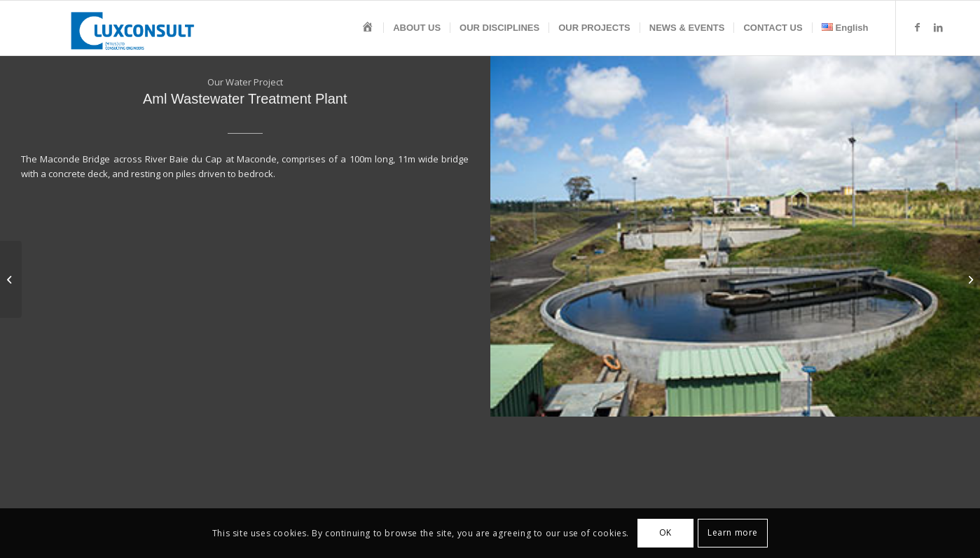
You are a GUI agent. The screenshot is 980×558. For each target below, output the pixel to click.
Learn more (733, 532)
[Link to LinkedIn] (939, 27)
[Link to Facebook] (918, 27)
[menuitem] (368, 28)
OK (665, 532)
